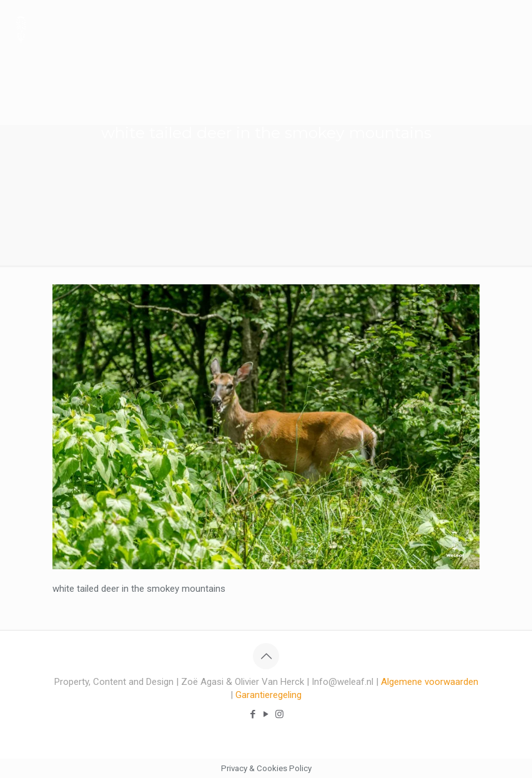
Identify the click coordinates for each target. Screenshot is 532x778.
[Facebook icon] (253, 714)
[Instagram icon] (279, 714)
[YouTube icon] (266, 714)
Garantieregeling (268, 695)
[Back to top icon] (266, 656)
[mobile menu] (512, 28)
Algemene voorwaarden (430, 682)
